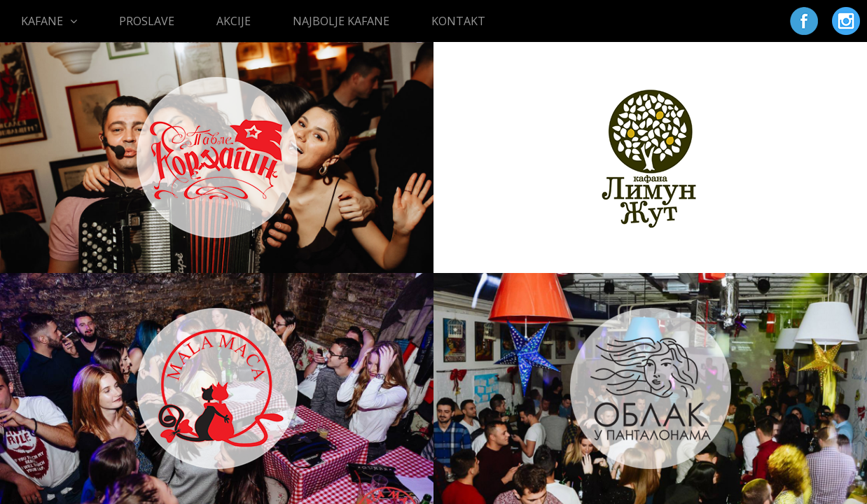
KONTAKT (458, 21)
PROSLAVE (147, 21)
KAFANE (49, 21)
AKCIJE (234, 21)
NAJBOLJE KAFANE (341, 21)
